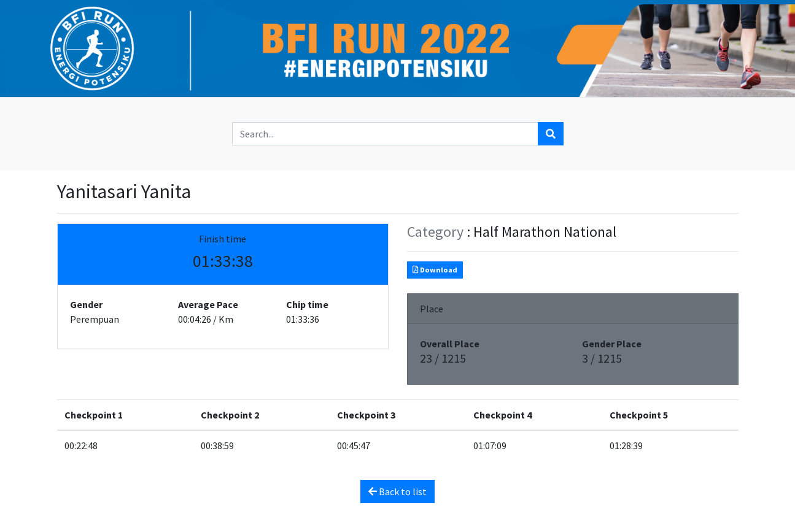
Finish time (223, 239)
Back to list (397, 492)
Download (435, 270)
